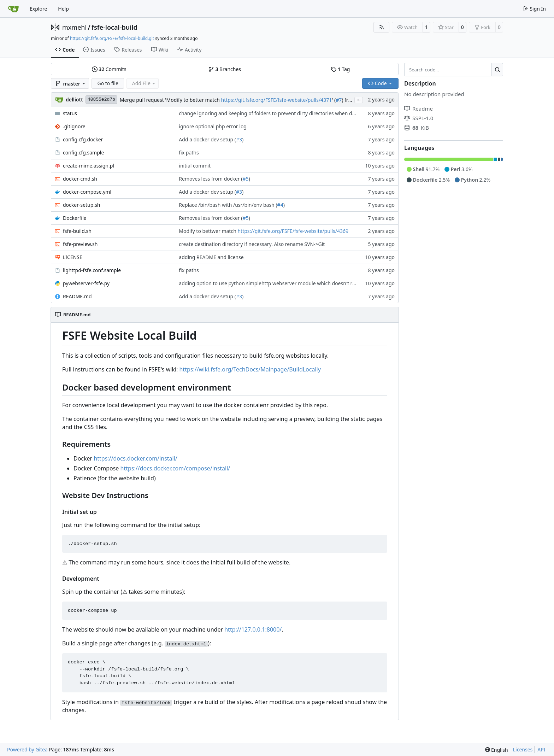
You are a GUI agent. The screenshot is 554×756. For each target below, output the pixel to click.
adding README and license (211, 257)
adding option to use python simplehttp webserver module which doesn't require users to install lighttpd (300, 283)
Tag (340, 69)
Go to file (108, 83)
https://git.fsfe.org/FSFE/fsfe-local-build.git (112, 38)
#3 (239, 139)
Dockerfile (75, 218)
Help (63, 9)
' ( (334, 100)
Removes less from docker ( (211, 179)
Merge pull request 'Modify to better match (170, 100)
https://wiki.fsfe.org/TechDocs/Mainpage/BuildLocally (250, 369)
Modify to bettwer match (208, 231)
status (70, 113)
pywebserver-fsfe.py (86, 283)
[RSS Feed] (382, 27)
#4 (280, 205)
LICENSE (73, 257)
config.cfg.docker (83, 139)
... (359, 99)
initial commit (195, 166)
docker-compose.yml (87, 192)
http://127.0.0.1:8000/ (253, 629)
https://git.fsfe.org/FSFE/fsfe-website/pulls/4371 (277, 100)
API (541, 749)
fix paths (189, 153)
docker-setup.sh (82, 205)
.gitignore (74, 126)
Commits (109, 69)
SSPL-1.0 (419, 118)
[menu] (497, 750)
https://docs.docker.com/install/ (135, 458)
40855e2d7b (101, 99)
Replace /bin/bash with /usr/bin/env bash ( (228, 205)
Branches (225, 69)
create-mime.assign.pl (89, 166)
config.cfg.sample (83, 153)
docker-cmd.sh (80, 179)
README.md (77, 296)
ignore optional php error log (213, 126)
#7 (339, 100)
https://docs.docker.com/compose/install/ (175, 468)
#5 (245, 179)
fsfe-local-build (114, 27)
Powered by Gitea (27, 749)
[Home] (13, 9)
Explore (38, 9)
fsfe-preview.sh (80, 244)
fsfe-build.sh (77, 231)
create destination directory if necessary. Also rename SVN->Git (252, 244)
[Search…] (497, 70)
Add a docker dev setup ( (207, 139)
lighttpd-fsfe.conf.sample (92, 270)
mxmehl (74, 27)
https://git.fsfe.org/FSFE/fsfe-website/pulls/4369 (293, 231)
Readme (419, 109)
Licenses (523, 749)
